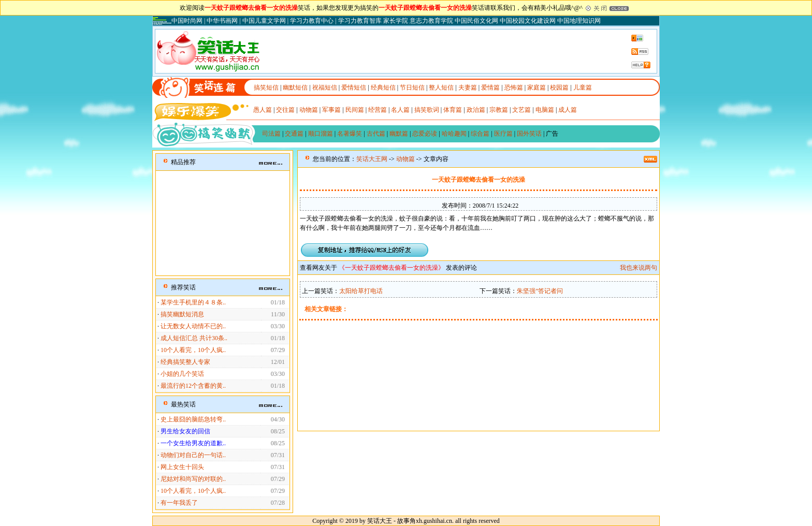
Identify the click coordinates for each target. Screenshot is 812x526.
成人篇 (568, 110)
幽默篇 (399, 134)
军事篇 (331, 110)
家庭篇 (536, 87)
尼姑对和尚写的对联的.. (193, 479)
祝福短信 (325, 87)
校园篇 (559, 87)
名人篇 (400, 110)
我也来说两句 (639, 268)
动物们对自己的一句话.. (193, 455)
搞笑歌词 (427, 110)
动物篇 (309, 110)
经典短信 (383, 87)
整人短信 (441, 87)
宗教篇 (499, 110)
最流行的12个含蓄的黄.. (193, 386)
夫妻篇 (468, 87)
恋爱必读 (425, 134)
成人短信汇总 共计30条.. (194, 338)
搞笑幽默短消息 (182, 314)
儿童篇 (583, 87)
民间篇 (355, 110)
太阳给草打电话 (361, 291)
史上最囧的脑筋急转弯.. (193, 419)
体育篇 (453, 110)
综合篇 (480, 134)
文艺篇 (521, 110)
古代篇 (376, 134)
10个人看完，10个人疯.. (193, 350)
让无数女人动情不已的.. (193, 326)
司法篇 (271, 134)
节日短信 (412, 87)
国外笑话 (529, 134)
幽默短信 (295, 87)
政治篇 (476, 110)
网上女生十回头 (182, 467)
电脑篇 (545, 110)
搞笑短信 (266, 87)
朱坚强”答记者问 (540, 291)
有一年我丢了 (179, 503)
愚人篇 (263, 110)
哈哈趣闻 (454, 134)
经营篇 (378, 110)
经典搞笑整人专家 (185, 362)
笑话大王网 (372, 159)
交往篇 (285, 110)
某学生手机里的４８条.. (193, 302)
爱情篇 (490, 87)
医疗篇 (503, 134)
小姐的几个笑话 (182, 374)
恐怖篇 (514, 87)
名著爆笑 (350, 134)
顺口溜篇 (321, 134)
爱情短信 (354, 87)
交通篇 (294, 134)
